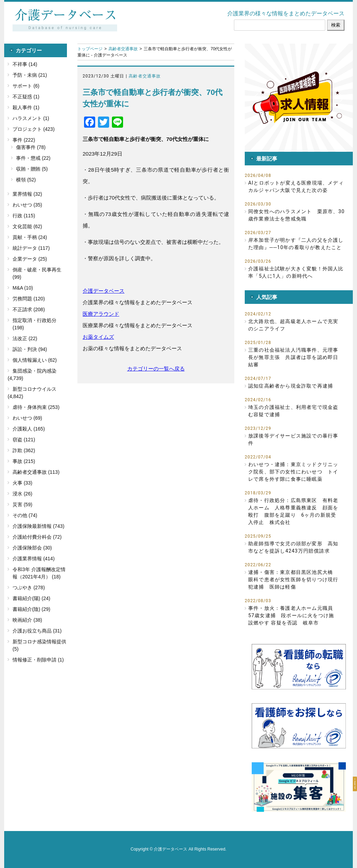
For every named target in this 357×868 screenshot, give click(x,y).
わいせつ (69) (27, 418)
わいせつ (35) (27, 205)
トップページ (90, 49)
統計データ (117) (31, 248)
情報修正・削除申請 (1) (38, 660)
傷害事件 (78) (31, 147)
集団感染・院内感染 (35, 371)
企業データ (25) (30, 259)
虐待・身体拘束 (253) (36, 407)
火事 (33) (22, 483)
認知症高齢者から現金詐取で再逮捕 (291, 386)
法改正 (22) (25, 338)
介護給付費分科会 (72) (37, 537)
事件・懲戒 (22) (33, 158)
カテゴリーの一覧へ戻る (156, 369)
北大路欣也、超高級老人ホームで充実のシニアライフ (293, 325)
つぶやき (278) (29, 588)
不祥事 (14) (25, 64)
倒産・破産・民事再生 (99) (37, 273)
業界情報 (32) (27, 194)
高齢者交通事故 (123, 49)
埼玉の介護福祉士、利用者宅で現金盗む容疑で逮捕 (293, 411)
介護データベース (104, 291)
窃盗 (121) (24, 440)
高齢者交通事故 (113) (36, 472)
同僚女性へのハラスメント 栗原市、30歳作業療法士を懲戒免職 (297, 215)
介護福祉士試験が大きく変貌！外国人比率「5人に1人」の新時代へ (296, 272)
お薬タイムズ (98, 337)
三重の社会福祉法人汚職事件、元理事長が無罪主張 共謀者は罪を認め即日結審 (293, 357)
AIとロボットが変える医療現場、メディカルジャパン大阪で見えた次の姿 (296, 186)
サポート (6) (26, 86)
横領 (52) (26, 180)
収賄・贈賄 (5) (32, 169)
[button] (299, 98)
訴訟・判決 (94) (30, 349)
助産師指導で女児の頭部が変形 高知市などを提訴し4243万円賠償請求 (293, 547)
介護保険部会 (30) (32, 548)
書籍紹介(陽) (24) (31, 598)
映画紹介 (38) (27, 620)
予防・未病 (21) (30, 75)
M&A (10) (23, 288)
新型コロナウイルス (35, 389)
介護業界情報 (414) (34, 559)
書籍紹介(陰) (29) (31, 609)
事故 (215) (24, 461)
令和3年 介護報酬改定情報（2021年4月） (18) (39, 573)
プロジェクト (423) (34, 129)
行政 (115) (24, 216)
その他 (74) (25, 515)
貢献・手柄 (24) (30, 237)
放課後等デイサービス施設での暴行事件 (293, 439)
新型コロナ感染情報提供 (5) (39, 645)
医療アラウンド (101, 314)
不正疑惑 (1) (26, 97)
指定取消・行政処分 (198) (35, 324)
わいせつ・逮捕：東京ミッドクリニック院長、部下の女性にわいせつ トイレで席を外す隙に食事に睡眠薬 (293, 472)
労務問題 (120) (29, 299)
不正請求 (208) (29, 309)
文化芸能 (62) (27, 226)
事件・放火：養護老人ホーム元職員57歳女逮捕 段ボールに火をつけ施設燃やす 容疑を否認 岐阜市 (291, 615)
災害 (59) (22, 504)
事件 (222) (24, 140)
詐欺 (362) (24, 450)
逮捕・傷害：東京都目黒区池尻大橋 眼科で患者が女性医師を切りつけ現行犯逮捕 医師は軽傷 (293, 579)
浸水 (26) (22, 494)
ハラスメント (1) (31, 118)
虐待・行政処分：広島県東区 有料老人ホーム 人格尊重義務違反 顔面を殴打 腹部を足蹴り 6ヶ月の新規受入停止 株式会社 (293, 511)
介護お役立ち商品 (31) (37, 631)
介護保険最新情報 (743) (39, 526)
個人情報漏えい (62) (35, 360)
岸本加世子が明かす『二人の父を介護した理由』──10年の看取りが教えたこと (296, 244)
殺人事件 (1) (26, 107)
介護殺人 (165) (29, 429)
